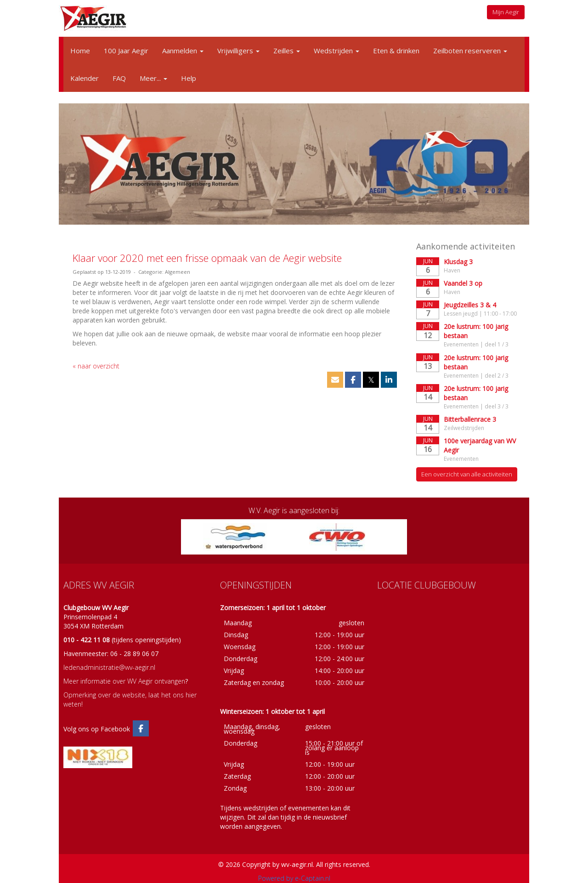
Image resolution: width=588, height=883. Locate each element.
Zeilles (287, 51)
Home (80, 51)
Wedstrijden (336, 51)
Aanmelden (183, 51)
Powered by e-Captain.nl (294, 878)
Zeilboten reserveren (470, 51)
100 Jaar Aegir (126, 51)
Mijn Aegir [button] (506, 12)
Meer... (153, 78)
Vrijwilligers (238, 51)
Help (189, 78)
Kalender (85, 78)
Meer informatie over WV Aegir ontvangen (124, 681)
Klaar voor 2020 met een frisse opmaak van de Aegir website (207, 258)
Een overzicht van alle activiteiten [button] (467, 474)
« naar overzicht (96, 366)
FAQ (119, 78)
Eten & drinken (396, 51)
